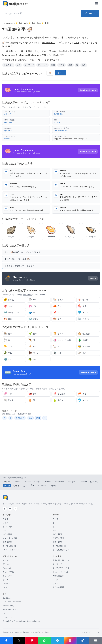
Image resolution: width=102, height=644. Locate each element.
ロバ (82, 353)
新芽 (32, 334)
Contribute (7, 598)
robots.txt (96, 632)
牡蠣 (53, 65)
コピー (60, 73)
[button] (26, 113)
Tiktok (5, 587)
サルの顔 (84, 334)
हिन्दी (33, 486)
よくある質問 (58, 587)
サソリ (33, 347)
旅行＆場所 (7, 534)
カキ (19, 65)
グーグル (6, 564)
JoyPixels (7, 584)
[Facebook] (5, 509)
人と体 (55, 519)
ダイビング (42, 65)
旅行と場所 (57, 534)
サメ (32, 300)
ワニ (8, 353)
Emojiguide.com (8, 23)
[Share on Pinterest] (32, 641)
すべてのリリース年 (61, 568)
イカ (32, 306)
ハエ (57, 353)
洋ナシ (58, 400)
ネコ (8, 347)
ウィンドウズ (8, 572)
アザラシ (84, 319)
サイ (8, 359)
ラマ (57, 347)
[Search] (90, 13)
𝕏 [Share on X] (19, 640)
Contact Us (7, 617)
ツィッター (7, 576)
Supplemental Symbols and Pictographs (71, 139)
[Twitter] (10, 509)
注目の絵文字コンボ (61, 560)
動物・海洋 (36, 23)
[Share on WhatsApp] (44, 641)
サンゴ (83, 300)
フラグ (5, 523)
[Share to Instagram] (70, 641)
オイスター (8, 65)
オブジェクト (8, 527)
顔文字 (55, 584)
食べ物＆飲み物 (9, 546)
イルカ (83, 313)
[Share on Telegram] (57, 641)
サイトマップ (86, 632)
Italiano (48, 482)
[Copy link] (83, 641)
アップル (6, 560)
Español (17, 482)
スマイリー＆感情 (10, 538)
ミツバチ (84, 347)
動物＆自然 (7, 542)
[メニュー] (96, 4)
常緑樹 (83, 340)
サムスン (6, 580)
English (7, 482)
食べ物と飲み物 (59, 546)
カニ (57, 306)
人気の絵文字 (58, 576)
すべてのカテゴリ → (61, 550)
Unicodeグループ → (11, 550)
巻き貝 (58, 300)
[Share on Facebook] (6, 641)
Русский (83, 482)
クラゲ (83, 306)
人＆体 (5, 519)
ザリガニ (59, 313)
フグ (57, 319)
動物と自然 (23, 23)
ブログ (55, 580)
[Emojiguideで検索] (42, 13)
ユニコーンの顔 (62, 340)
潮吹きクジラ (11, 313)
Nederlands (59, 482)
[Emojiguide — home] (16, 4)
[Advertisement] (51, 453)
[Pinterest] (15, 509)
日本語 (7, 486)
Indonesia (42, 486)
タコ (8, 306)
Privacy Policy (8, 606)
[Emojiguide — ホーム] (5, 498)
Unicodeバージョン (61, 572)
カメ (32, 359)
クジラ (33, 319)
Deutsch (27, 482)
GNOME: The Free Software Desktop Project (21, 621)
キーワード (57, 564)
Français (38, 482)
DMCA (5, 613)
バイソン (34, 353)
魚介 (84, 65)
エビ (8, 319)
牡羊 (8, 334)
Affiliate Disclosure (10, 610)
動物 (38, 418)
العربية (25, 486)
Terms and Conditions (12, 602)
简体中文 (94, 482)
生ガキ (62, 65)
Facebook (7, 568)
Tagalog (53, 486)
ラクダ (58, 334)
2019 (62, 55)
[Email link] (96, 641)
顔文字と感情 (58, 538)
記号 (5, 531)
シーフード (29, 65)
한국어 (16, 486)
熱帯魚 (9, 300)
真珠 (70, 65)
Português (72, 482)
